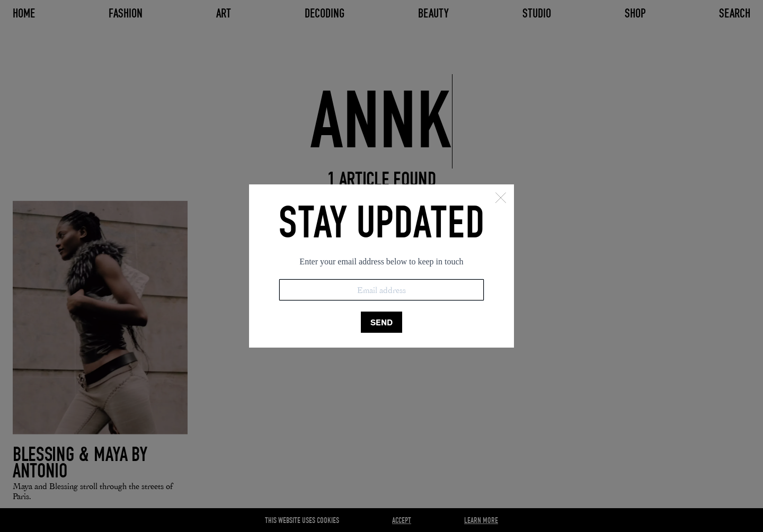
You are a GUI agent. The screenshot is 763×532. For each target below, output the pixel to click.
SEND (381, 322)
